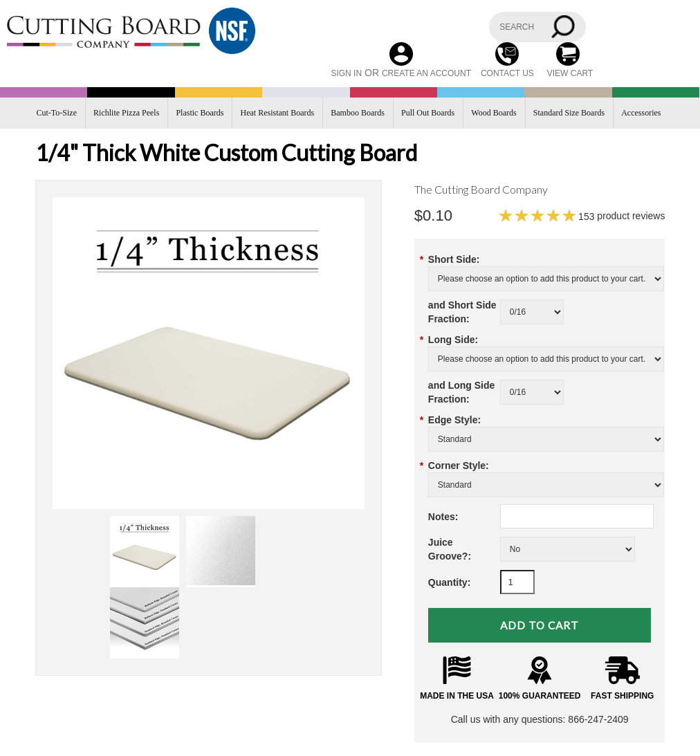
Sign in (346, 73)
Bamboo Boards (358, 113)
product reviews (621, 216)
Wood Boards (494, 113)
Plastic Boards (200, 113)
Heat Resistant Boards (278, 113)
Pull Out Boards (428, 113)
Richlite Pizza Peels (126, 113)
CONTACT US (507, 73)
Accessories (641, 113)
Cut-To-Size (57, 113)
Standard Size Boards (569, 113)
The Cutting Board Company (481, 189)
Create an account (426, 73)
